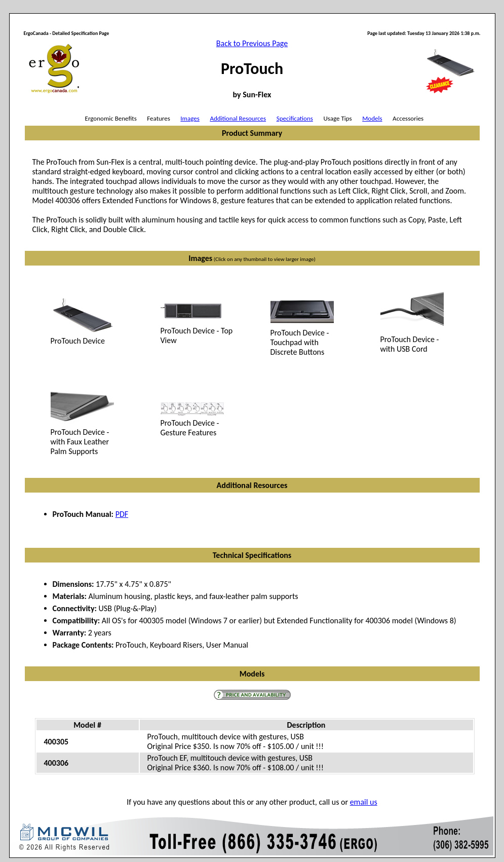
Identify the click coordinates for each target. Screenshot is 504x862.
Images (190, 118)
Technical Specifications (252, 555)
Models (372, 118)
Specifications (295, 118)
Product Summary (252, 133)
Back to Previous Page (252, 43)
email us (364, 802)
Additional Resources (238, 118)
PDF (122, 514)
